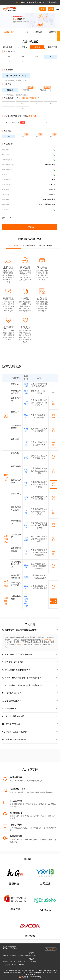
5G (23, 62)
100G (23, 108)
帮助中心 (5, 961)
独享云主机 (52, 47)
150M (9, 57)
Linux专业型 (22, 47)
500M (37, 57)
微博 (14, 965)
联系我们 (49, 640)
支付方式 (27, 961)
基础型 (37, 47)
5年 (50, 136)
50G (51, 103)
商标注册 (28, 955)
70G (9, 108)
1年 (9, 136)
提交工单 (12, 961)
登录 (43, 9)
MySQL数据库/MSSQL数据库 (16, 76)
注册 (51, 9)
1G (51, 57)
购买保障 (53, 32)
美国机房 (43, 90)
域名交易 (34, 961)
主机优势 (25, 32)
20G (23, 103)
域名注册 (5, 955)
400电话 (35, 955)
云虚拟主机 (13, 955)
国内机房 (10, 90)
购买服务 (53, 403)
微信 (21, 965)
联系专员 (53, 601)
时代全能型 (8, 47)
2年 (23, 136)
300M (23, 57)
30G (37, 103)
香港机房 (26, 90)
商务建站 (18, 644)
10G (9, 103)
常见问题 (39, 32)
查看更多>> (33, 116)
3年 (37, 136)
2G (9, 62)
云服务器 (21, 955)
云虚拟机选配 (9, 32)
